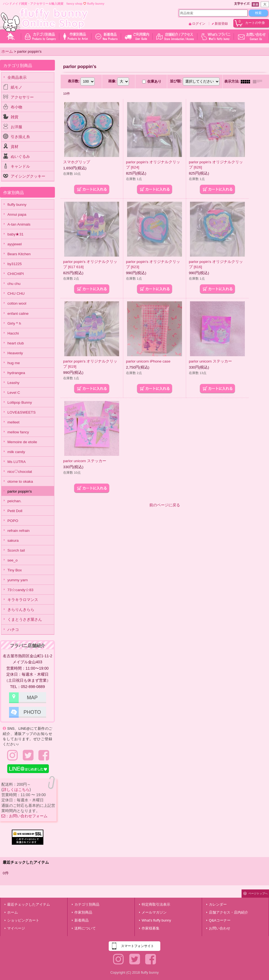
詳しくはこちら (16, 790)
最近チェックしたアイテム (29, 904)
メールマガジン (154, 912)
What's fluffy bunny (156, 920)
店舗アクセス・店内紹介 (229, 912)
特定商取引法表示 (156, 904)
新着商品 (82, 920)
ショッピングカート (23, 920)
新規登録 (221, 24)
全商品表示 (17, 78)
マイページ (16, 928)
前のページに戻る (165, 505)
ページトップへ (258, 893)
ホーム (12, 912)
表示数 (74, 81)
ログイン (199, 24)
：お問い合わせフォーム (24, 816)
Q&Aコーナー (220, 920)
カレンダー (218, 904)
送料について (85, 928)
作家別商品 (83, 912)
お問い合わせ (220, 928)
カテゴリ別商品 (87, 904)
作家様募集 (151, 928)
